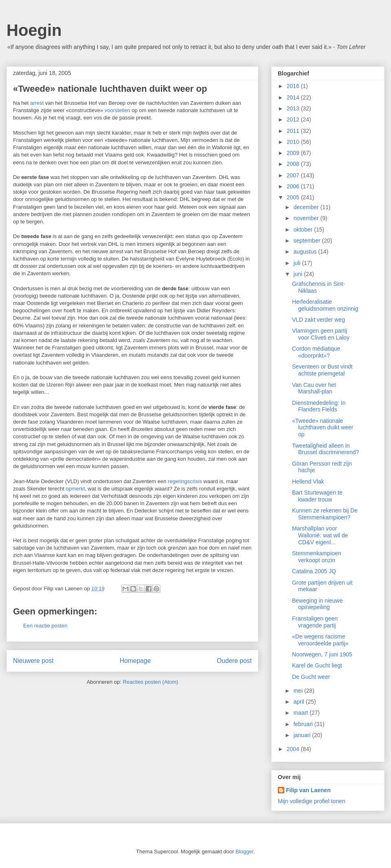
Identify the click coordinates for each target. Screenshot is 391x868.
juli (298, 263)
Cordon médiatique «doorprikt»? (316, 352)
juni (299, 274)
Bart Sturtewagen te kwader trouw (317, 496)
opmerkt (75, 489)
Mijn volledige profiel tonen (312, 801)
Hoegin (34, 30)
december (307, 207)
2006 (294, 186)
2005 (294, 197)
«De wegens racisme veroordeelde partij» (320, 640)
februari (304, 724)
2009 (294, 153)
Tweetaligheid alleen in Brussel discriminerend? (325, 449)
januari (303, 735)
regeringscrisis (185, 481)
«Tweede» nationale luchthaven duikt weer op (323, 428)
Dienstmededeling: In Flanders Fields (319, 406)
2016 (294, 86)
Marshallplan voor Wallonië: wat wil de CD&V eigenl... (320, 535)
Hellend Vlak (308, 481)
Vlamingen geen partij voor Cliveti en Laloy (321, 334)
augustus (306, 252)
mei (299, 691)
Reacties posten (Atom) (151, 682)
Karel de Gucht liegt (317, 665)
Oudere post (234, 661)
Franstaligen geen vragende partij (315, 622)
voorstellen (118, 110)
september (308, 241)
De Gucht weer (311, 677)
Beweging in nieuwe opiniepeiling (317, 604)
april (299, 702)
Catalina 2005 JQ (314, 571)
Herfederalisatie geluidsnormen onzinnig (325, 305)
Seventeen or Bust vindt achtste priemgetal (322, 370)
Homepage (135, 661)
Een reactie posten (45, 626)
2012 (294, 119)
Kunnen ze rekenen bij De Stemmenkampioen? (325, 514)
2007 (294, 175)
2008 (294, 164)
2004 (294, 749)
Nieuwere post (33, 661)
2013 (294, 108)
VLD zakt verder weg (319, 320)
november (307, 218)
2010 (294, 142)
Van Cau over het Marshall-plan (314, 388)
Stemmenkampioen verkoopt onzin (317, 557)
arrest (37, 103)
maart (301, 713)
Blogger (244, 851)
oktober (304, 230)
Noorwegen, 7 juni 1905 (322, 654)
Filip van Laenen (308, 790)
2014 (294, 97)
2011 (294, 131)
